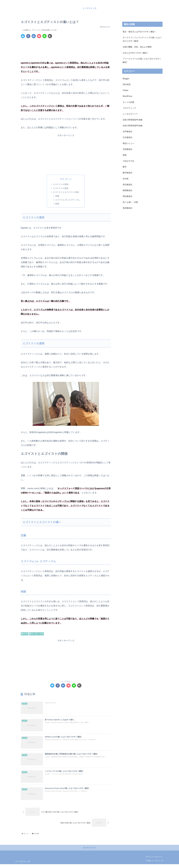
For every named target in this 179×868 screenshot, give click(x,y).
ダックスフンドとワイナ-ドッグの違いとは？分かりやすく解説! (142, 39)
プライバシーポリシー (154, 861)
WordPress (127, 96)
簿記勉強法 (127, 196)
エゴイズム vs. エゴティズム (68, 200)
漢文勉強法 (127, 184)
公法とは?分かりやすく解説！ (136, 53)
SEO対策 (127, 84)
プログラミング (129, 108)
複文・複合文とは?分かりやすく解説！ (140, 32)
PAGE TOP (89, 851)
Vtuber (126, 90)
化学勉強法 (127, 131)
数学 (125, 167)
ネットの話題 (128, 102)
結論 (57, 204)
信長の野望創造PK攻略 (133, 120)
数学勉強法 (127, 173)
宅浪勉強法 (127, 149)
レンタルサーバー (130, 114)
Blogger (126, 79)
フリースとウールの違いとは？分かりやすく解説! (142, 60)
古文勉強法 (127, 137)
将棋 (125, 155)
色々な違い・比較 (36, 634)
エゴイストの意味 (61, 184)
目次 (62, 179)
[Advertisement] (66, 47)
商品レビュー (128, 143)
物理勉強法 (127, 190)
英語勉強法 (127, 208)
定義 (57, 196)
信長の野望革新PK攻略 (133, 126)
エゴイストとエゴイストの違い (66, 192)
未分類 (25, 634)
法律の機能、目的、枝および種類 (137, 47)
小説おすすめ (128, 161)
